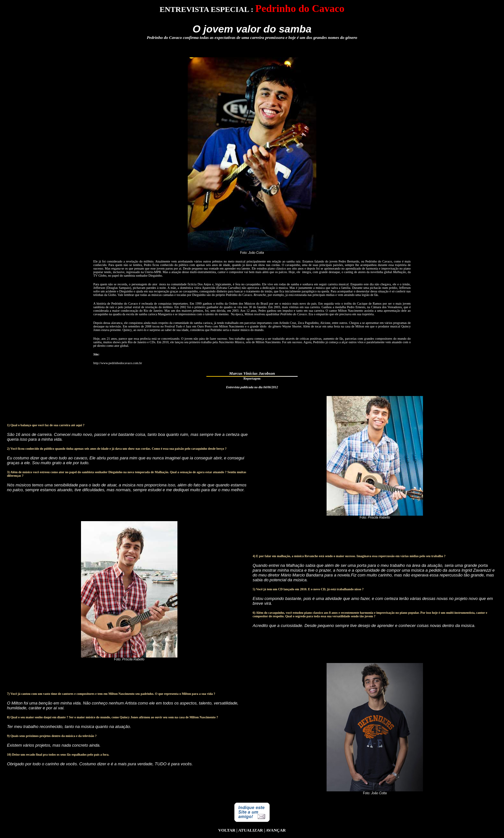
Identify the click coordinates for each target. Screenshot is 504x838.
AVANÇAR (276, 830)
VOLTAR (227, 830)
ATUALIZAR (251, 830)
